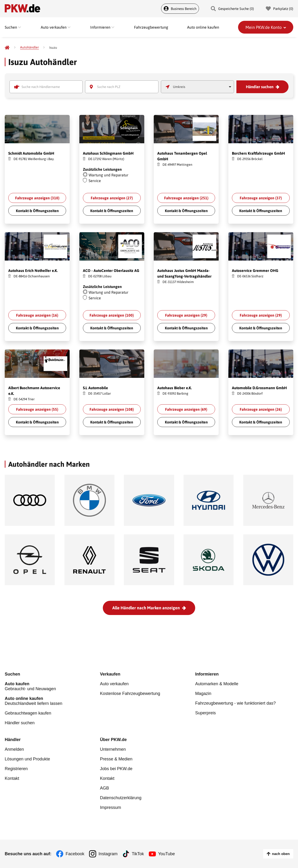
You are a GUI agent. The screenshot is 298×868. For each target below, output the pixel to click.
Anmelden (14, 749)
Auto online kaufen (203, 27)
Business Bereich (180, 9)
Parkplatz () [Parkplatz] (280, 9)
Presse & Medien (116, 759)
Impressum (111, 807)
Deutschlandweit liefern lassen (52, 701)
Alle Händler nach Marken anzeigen (146, 608)
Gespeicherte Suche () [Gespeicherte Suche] (232, 9)
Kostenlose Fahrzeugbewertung (130, 694)
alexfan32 (169, 140)
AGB (104, 788)
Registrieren (16, 769)
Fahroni (93, 257)
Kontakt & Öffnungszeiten (37, 211)
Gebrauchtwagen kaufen (28, 713)
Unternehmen (113, 749)
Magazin (203, 694)
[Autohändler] (29, 47)
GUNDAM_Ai (22, 140)
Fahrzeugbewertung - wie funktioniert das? (235, 703)
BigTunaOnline (246, 140)
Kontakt (12, 778)
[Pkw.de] (7, 48)
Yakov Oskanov (23, 374)
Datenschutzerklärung (121, 798)
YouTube (167, 854)
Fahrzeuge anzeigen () (37, 198)
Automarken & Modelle (217, 684)
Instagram (108, 854)
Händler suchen (260, 87)
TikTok (138, 854)
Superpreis (205, 713)
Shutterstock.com (42, 140)
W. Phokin (169, 374)
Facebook (75, 854)
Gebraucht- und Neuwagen (52, 686)
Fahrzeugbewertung (151, 27)
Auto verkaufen (114, 684)
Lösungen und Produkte (27, 759)
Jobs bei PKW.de (116, 769)
